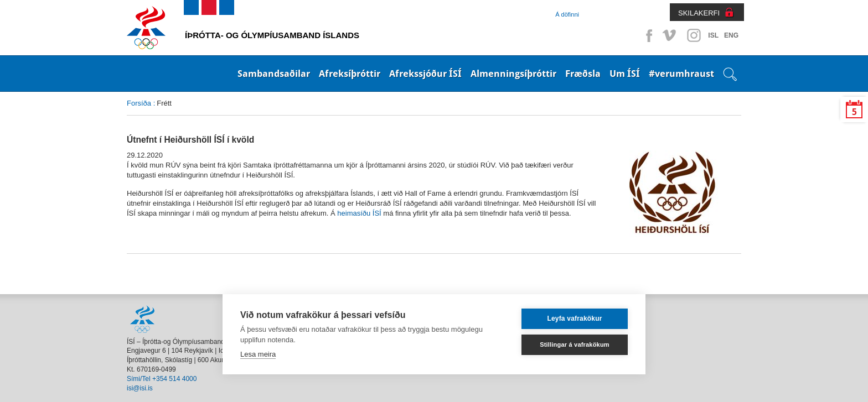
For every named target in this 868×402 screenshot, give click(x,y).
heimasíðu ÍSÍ (359, 213)
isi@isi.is (140, 388)
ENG (731, 35)
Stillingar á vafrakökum (575, 344)
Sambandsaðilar (274, 74)
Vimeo (670, 35)
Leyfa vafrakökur (574, 319)
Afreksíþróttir (350, 74)
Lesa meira (258, 354)
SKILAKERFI (699, 13)
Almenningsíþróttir (513, 74)
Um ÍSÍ (625, 74)
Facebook (647, 35)
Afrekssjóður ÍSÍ (425, 74)
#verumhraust (681, 74)
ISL (713, 35)
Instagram (694, 35)
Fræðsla (583, 74)
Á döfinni (567, 14)
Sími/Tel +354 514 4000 (162, 379)
